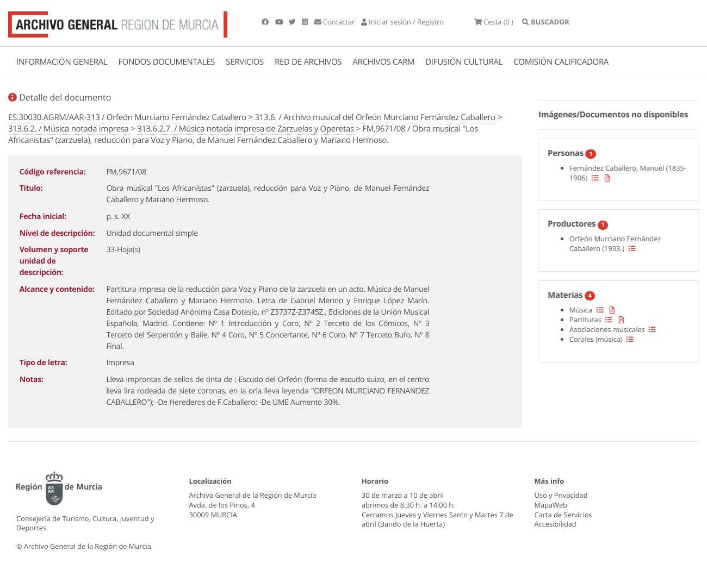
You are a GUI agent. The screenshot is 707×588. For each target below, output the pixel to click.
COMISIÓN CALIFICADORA (561, 62)
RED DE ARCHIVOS (308, 62)
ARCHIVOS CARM (383, 62)
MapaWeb (551, 505)
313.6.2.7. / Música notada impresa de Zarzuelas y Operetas (246, 129)
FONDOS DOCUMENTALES (166, 62)
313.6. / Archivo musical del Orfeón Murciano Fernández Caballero (375, 117)
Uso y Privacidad (561, 495)
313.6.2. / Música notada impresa (69, 129)
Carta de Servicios (563, 515)
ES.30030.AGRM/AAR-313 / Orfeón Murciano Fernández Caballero (127, 117)
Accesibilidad (556, 524)
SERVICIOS (245, 62)
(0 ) (494, 22)
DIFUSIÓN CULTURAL (464, 62)
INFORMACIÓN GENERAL (62, 62)
